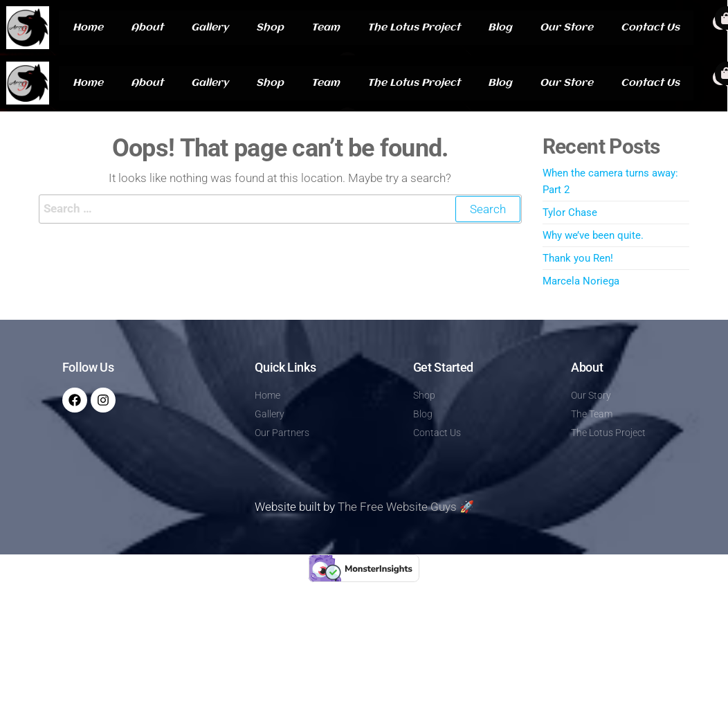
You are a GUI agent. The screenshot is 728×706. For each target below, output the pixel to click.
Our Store (566, 28)
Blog (500, 28)
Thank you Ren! (578, 258)
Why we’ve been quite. (593, 235)
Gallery (210, 28)
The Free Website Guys (397, 507)
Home (88, 28)
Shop (270, 28)
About (147, 28)
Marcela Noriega (581, 281)
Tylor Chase (570, 212)
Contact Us (650, 28)
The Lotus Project (414, 28)
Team (326, 28)
